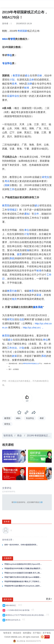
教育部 (16, 76)
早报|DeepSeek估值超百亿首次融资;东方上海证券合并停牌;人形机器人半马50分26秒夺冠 (23, 573)
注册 (41, 502)
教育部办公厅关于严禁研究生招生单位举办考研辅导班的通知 (25, 615)
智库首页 (7, 633)
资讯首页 (17, 633)
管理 (13, 39)
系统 (12, 258)
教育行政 (12, 291)
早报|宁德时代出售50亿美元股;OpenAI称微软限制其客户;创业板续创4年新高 (23, 577)
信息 (22, 319)
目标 (40, 76)
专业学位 (7, 63)
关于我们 (37, 633)
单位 (27, 230)
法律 (30, 84)
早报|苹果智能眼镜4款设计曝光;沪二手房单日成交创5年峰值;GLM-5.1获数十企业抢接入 (23, 582)
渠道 (39, 295)
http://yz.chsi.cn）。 (34, 328)
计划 (12, 80)
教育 (32, 291)
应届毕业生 (13, 96)
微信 (35, 364)
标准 (27, 88)
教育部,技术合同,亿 (13, 620)
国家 (25, 31)
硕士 (27, 76)
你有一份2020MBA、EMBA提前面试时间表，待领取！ (22, 545)
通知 (27, 214)
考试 (7, 181)
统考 (14, 84)
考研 (20, 31)
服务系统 (38, 307)
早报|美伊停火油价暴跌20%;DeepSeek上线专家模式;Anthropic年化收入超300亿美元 (23, 586)
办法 (14, 348)
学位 (10, 55)
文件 (36, 214)
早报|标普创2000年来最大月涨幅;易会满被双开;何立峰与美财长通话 (23, 568)
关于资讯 (47, 633)
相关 (14, 299)
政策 (14, 356)
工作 (12, 189)
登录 (15, 502)
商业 (20, 436)
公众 (38, 364)
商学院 (31, 364)
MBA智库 (26, 364)
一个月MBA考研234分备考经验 (18, 610)
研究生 (46, 177)
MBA (5, 39)
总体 (32, 80)
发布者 (7, 522)
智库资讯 (8, 436)
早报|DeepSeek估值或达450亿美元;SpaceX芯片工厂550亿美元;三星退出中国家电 (23, 564)
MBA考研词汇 (11, 605)
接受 (19, 254)
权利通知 (27, 633)
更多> (49, 599)
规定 (14, 210)
